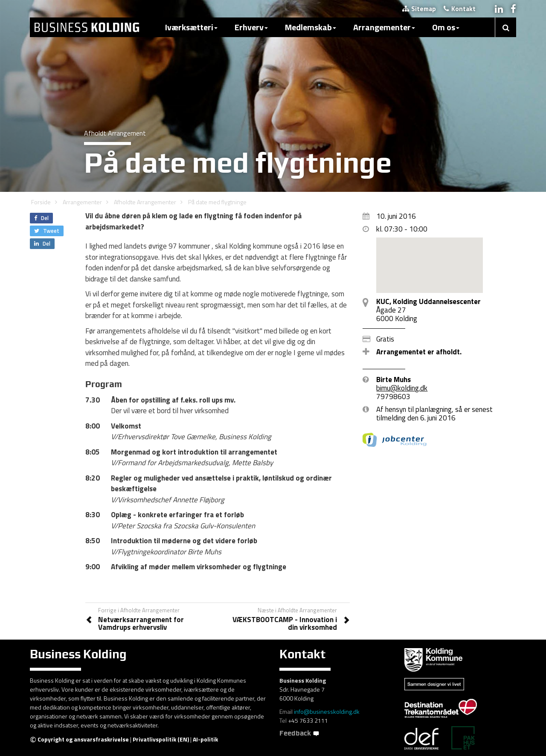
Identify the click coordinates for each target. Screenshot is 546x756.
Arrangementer (384, 27)
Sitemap (419, 9)
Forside (41, 202)
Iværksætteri (191, 27)
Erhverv (251, 27)
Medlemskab (311, 27)
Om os (446, 27)
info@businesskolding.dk (327, 711)
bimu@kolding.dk (402, 388)
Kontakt (460, 9)
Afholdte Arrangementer (145, 202)
